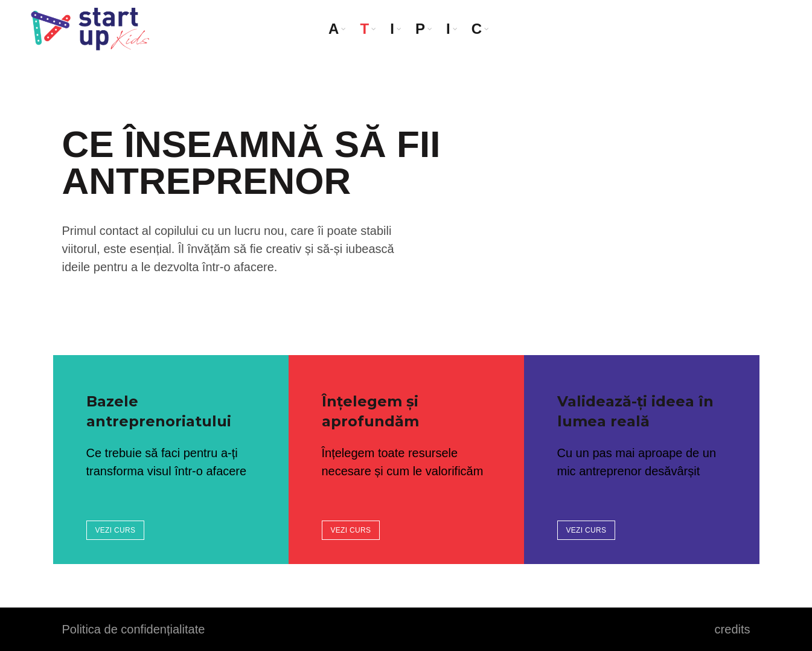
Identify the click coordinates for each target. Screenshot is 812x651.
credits (733, 629)
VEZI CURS (116, 530)
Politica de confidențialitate (134, 629)
